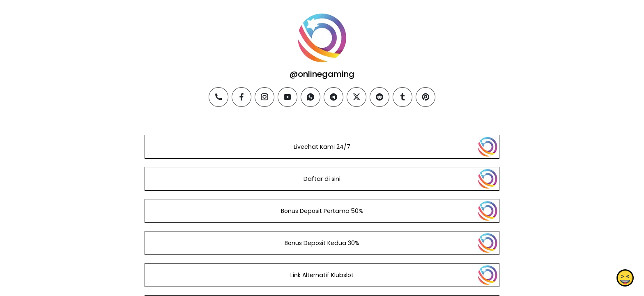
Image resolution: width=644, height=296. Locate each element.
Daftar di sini (322, 179)
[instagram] (264, 97)
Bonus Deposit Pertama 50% (322, 211)
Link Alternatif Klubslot (322, 275)
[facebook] (241, 97)
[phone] (218, 97)
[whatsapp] (310, 97)
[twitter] (356, 97)
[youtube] (287, 97)
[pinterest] (425, 97)
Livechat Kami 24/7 (322, 147)
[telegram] (333, 97)
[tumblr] (402, 97)
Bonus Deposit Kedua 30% (322, 243)
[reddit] (379, 97)
